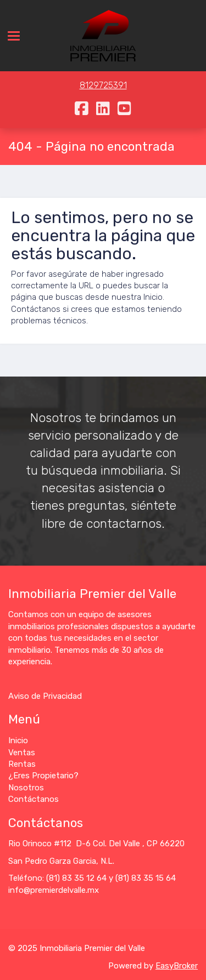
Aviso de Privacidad (45, 696)
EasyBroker (177, 966)
